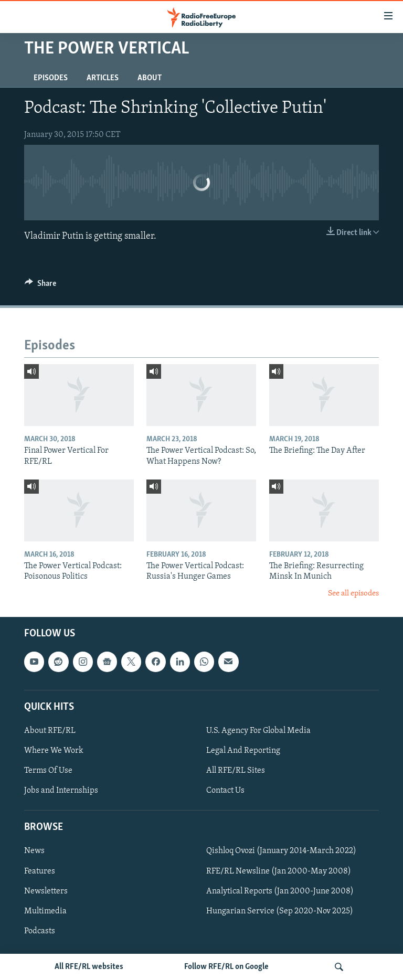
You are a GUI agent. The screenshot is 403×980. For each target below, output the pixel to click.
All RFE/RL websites (89, 967)
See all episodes (353, 594)
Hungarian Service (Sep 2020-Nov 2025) (280, 911)
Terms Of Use (48, 771)
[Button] (40, 286)
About (150, 78)
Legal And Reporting (243, 751)
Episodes (51, 78)
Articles (103, 78)
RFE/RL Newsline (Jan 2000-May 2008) (279, 871)
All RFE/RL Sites (236, 771)
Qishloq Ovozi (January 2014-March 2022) (281, 851)
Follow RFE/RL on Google (226, 967)
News (34, 851)
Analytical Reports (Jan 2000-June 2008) (280, 891)
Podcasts (40, 931)
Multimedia (45, 911)
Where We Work (54, 751)
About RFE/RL (50, 731)
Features (40, 871)
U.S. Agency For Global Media (258, 731)
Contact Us (225, 791)
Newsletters (46, 891)
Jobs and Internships (61, 791)
